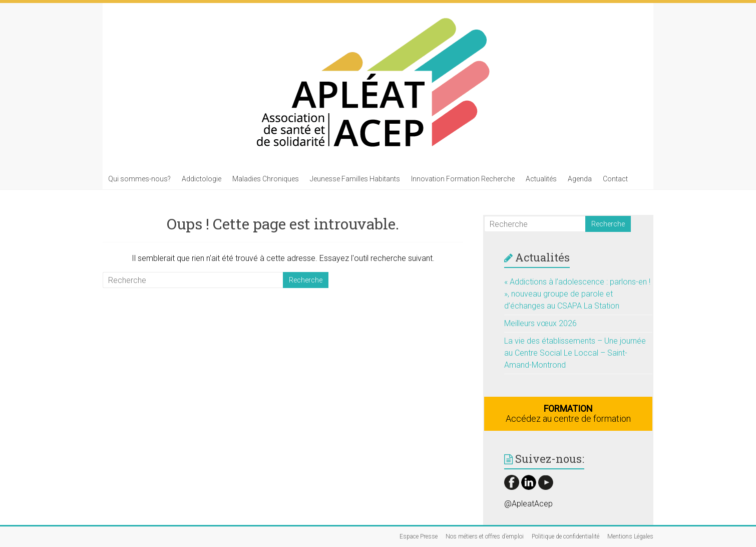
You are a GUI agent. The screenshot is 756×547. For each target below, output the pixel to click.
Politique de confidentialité (565, 536)
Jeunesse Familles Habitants (355, 179)
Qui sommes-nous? (139, 179)
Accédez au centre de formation (568, 414)
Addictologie (202, 179)
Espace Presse (419, 536)
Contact (615, 179)
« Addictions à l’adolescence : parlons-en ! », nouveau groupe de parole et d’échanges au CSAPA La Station (577, 294)
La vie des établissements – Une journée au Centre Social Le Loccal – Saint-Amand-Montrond (575, 353)
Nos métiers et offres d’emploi (485, 536)
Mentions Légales (630, 536)
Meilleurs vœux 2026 (540, 323)
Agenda (580, 179)
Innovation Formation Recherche (463, 179)
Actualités (541, 179)
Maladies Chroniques (266, 179)
